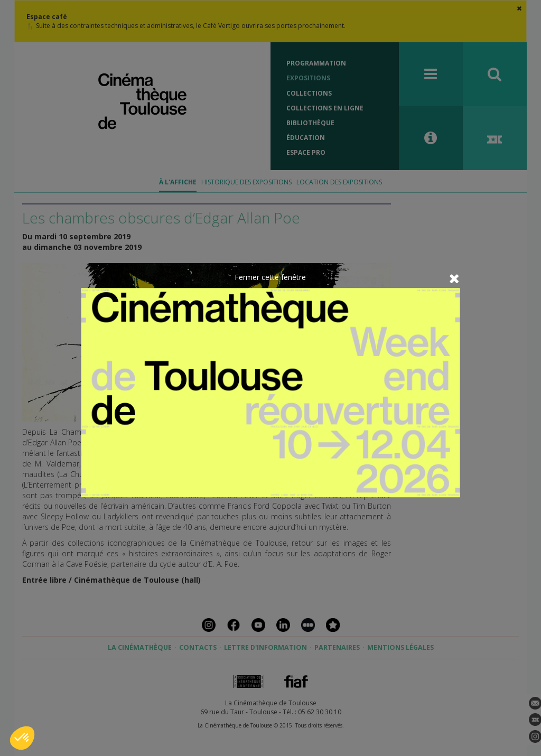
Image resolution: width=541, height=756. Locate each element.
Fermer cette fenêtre (270, 277)
